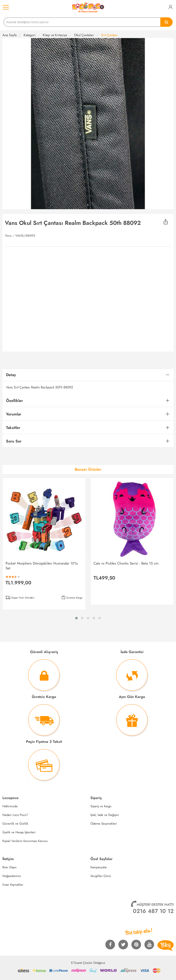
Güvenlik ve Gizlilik (15, 824)
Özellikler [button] (14, 401)
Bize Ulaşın (10, 867)
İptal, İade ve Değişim (105, 815)
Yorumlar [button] (14, 414)
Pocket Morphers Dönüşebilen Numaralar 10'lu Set (42, 566)
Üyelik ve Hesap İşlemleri (19, 832)
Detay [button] (11, 375)
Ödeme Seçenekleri (104, 824)
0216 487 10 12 (153, 911)
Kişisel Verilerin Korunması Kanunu (25, 841)
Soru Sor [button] (14, 441)
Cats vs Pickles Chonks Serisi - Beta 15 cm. (127, 563)
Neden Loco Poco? (15, 815)
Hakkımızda (10, 806)
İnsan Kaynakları (13, 885)
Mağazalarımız (12, 876)
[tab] (88, 375)
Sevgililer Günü (101, 876)
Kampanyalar (99, 867)
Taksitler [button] (13, 428)
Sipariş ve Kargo (101, 806)
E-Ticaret (77, 963)
